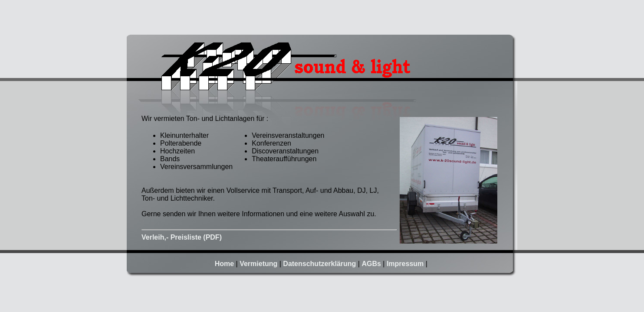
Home (224, 264)
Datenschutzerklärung (319, 264)
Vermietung (258, 264)
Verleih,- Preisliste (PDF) (182, 237)
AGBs (371, 264)
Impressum (405, 264)
